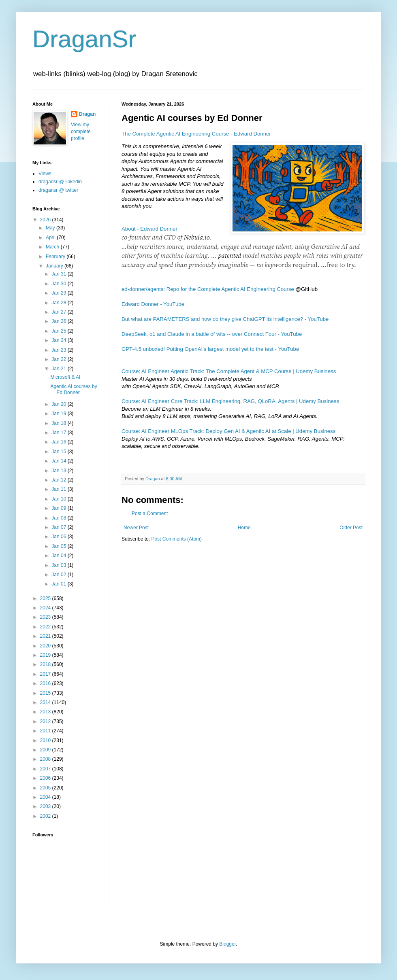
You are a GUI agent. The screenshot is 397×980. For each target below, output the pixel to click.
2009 (46, 750)
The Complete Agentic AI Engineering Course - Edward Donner (196, 134)
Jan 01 (59, 584)
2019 (46, 655)
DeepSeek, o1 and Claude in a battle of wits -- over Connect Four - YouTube (212, 334)
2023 (46, 617)
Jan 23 (59, 350)
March (53, 247)
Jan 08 (59, 518)
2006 (46, 778)
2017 (46, 674)
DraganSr (84, 39)
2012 (46, 721)
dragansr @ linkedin (60, 182)
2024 (46, 608)
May (51, 228)
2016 (46, 683)
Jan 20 (59, 404)
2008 (46, 759)
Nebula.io (197, 237)
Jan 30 (59, 284)
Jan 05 (59, 546)
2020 (46, 646)
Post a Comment (150, 513)
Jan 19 (59, 414)
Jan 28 (59, 303)
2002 (46, 816)
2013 (46, 712)
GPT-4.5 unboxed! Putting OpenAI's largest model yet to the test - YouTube (210, 349)
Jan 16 (59, 442)
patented (229, 255)
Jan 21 (59, 369)
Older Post (351, 528)
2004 (46, 797)
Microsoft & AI (65, 377)
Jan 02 (59, 575)
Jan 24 (59, 340)
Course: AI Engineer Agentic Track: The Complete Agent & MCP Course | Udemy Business (229, 371)
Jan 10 (59, 499)
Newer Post (136, 528)
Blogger (227, 944)
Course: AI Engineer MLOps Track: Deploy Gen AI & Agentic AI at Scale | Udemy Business (228, 431)
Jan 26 (59, 321)
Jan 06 (59, 537)
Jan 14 (59, 461)
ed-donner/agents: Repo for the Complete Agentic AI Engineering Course (208, 289)
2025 (46, 598)
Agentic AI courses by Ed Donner (74, 389)
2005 (46, 788)
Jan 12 (59, 480)
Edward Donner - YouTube (153, 304)
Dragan (87, 114)
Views (45, 174)
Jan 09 (59, 508)
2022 (46, 627)
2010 (46, 740)
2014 (46, 702)
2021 (46, 636)
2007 (46, 769)
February (56, 257)
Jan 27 (59, 312)
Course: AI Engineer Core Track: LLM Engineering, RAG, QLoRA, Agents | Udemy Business (230, 401)
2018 (46, 664)
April (51, 238)
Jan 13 (59, 471)
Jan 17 (59, 433)
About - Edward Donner (149, 229)
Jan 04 (59, 556)
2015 (46, 693)
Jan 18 (59, 423)
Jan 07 (59, 527)
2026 (46, 220)
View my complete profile (81, 132)
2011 (46, 731)
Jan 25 (59, 331)
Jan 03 (59, 565)
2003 (46, 806)
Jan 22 (59, 359)
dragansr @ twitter (58, 190)
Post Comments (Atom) (176, 539)
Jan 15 (59, 452)
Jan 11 (59, 489)
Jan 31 (59, 274)
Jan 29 (59, 293)
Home (244, 528)
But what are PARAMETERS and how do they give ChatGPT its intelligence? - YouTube (225, 319)
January (55, 266)
